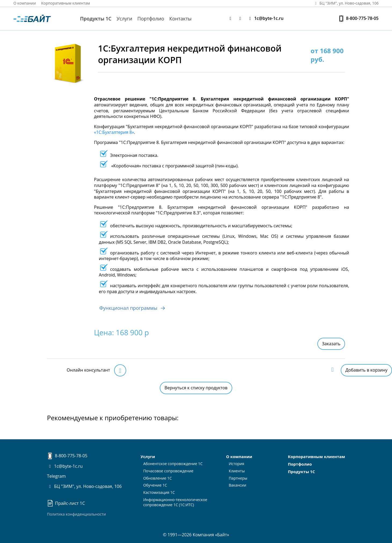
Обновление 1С (157, 478)
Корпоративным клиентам (66, 3)
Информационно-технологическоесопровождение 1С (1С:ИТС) (175, 502)
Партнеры (238, 478)
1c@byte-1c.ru (265, 18)
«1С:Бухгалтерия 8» (114, 132)
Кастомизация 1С (159, 492)
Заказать (331, 344)
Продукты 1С (96, 19)
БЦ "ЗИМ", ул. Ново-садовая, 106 (84, 486)
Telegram (56, 476)
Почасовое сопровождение (168, 471)
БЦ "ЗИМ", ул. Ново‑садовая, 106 (346, 3)
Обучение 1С (155, 485)
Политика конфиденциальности (76, 514)
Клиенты (237, 471)
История (237, 464)
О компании (25, 3)
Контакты (180, 19)
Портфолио (151, 19)
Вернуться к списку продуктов (196, 388)
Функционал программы (133, 307)
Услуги (124, 19)
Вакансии (237, 485)
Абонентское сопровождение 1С (173, 464)
